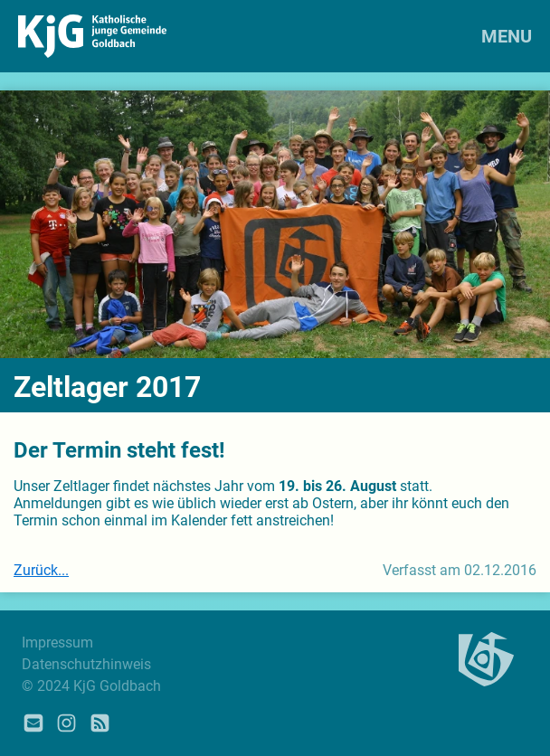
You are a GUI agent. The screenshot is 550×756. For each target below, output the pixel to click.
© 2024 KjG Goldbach (91, 686)
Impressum (57, 643)
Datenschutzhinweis (86, 664)
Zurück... (41, 570)
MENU (507, 36)
